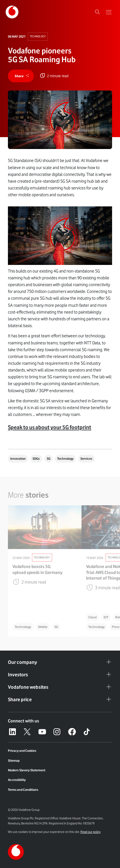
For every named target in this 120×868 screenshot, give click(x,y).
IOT (106, 617)
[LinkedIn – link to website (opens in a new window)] (12, 732)
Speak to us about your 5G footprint (50, 427)
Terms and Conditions (23, 790)
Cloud (92, 617)
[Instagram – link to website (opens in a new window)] (57, 732)
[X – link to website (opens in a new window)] (27, 732)
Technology (38, 36)
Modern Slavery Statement (27, 770)
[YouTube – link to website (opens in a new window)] (42, 732)
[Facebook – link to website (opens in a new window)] (72, 732)
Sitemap (14, 761)
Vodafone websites (60, 687)
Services (86, 459)
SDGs (36, 459)
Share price (60, 699)
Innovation (18, 459)
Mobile (43, 627)
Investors (60, 675)
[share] (21, 76)
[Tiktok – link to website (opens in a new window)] (87, 732)
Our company (60, 662)
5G (49, 459)
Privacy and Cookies (22, 751)
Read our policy (90, 832)
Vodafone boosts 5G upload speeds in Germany (37, 569)
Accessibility (17, 780)
